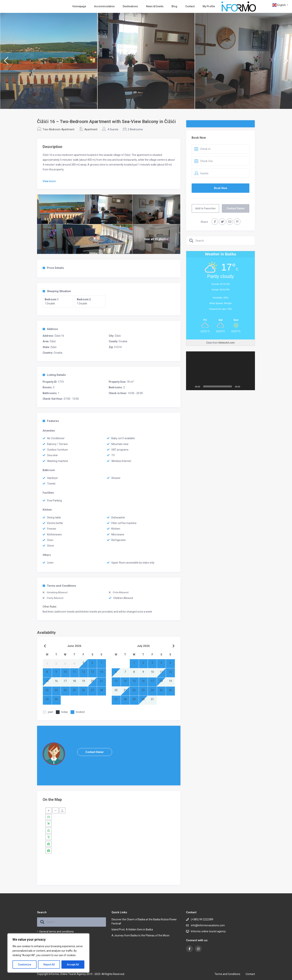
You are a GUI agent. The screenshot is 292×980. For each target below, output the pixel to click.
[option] (49, 61)
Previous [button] (6, 62)
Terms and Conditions (59, 586)
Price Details (53, 268)
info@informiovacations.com (208, 925)
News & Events (155, 6)
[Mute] (244, 386)
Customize (24, 965)
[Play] (191, 386)
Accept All (73, 965)
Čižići (118, 336)
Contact (190, 6)
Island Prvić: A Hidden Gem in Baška (132, 929)
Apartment (91, 129)
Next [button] (286, 62)
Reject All (49, 965)
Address (50, 329)
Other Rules (50, 607)
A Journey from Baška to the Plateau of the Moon (141, 935)
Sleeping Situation (57, 291)
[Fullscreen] (250, 386)
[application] (220, 371)
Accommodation (104, 6)
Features (51, 421)
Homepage (79, 6)
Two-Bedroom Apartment (58, 129)
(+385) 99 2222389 (202, 919)
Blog (174, 6)
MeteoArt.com (227, 343)
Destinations (130, 6)
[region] (48, 953)
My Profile (209, 6)
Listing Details (54, 375)
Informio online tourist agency (208, 931)
